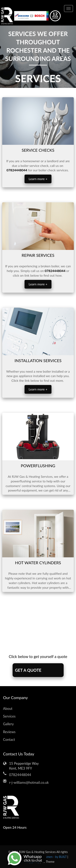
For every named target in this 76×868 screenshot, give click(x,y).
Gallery (8, 724)
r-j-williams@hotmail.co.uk (29, 782)
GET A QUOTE (28, 670)
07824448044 (20, 775)
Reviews (9, 732)
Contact (9, 740)
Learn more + (38, 179)
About (8, 709)
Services (9, 716)
